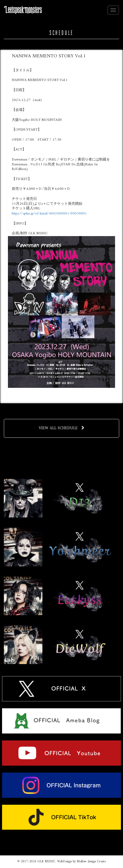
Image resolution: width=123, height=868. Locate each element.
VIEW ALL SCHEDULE (62, 428)
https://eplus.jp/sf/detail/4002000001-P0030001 (49, 214)
